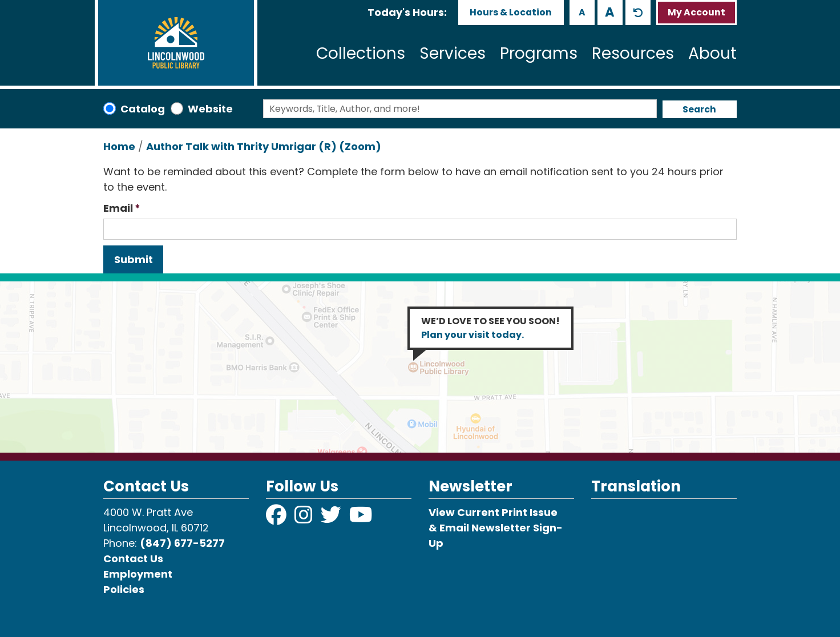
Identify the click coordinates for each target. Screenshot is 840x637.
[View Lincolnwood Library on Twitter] (332, 519)
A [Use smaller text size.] (582, 12)
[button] (407, 12)
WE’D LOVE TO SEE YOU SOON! (490, 328)
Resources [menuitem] (633, 53)
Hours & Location (511, 12)
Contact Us (133, 559)
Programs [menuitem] (539, 53)
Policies (124, 589)
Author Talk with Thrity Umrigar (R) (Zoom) (264, 146)
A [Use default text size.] (638, 13)
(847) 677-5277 (182, 543)
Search (699, 109)
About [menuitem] (712, 53)
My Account (696, 12)
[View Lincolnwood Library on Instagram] (305, 519)
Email (118, 208)
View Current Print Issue (493, 512)
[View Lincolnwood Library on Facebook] (277, 519)
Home (119, 146)
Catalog (143, 109)
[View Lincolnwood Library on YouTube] (361, 519)
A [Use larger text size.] (610, 12)
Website (210, 109)
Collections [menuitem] (361, 53)
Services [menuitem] (453, 53)
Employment (138, 574)
